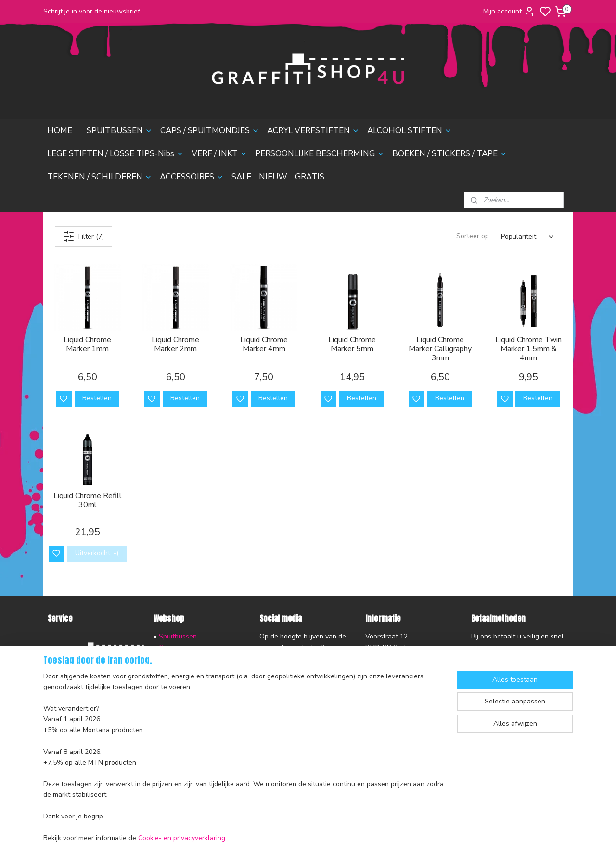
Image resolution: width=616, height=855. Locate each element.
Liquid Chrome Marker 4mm (264, 345)
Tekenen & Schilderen (193, 722)
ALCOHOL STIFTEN (410, 131)
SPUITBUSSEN (120, 131)
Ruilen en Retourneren (82, 687)
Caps (167, 647)
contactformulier (391, 690)
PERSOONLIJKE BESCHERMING (320, 154)
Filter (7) (83, 236)
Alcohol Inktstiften (186, 669)
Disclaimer (64, 731)
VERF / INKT (219, 154)
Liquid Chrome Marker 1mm (87, 345)
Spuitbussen (178, 636)
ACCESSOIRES (192, 177)
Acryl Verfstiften (184, 658)
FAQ (54, 698)
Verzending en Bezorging (86, 677)
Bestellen (97, 398)
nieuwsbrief (126, 741)
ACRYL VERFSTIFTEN (313, 131)
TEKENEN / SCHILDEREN (100, 177)
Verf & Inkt (175, 690)
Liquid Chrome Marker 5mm (352, 345)
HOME (60, 131)
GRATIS (310, 177)
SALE (241, 177)
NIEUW (273, 177)
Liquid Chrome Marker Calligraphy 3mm (440, 349)
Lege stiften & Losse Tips (197, 680)
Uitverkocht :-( (97, 553)
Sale (166, 744)
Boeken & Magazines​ (191, 712)
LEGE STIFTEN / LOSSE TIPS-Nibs (115, 154)
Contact (60, 709)
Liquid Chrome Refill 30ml (88, 500)
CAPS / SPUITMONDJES (210, 131)
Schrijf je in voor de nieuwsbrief (92, 11)
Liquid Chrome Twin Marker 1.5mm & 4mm (528, 349)
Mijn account (509, 12)
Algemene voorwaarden (85, 720)
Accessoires (177, 734)
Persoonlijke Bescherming (198, 701)
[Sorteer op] (527, 236)
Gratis (168, 766)
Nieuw (169, 755)
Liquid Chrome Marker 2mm (175, 345)
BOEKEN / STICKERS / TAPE (450, 154)
